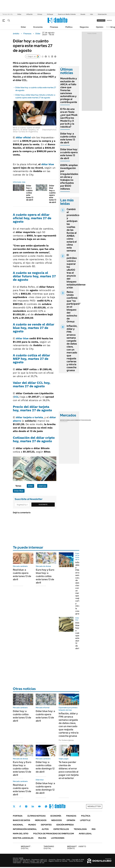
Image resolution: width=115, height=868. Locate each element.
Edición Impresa (65, 825)
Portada (18, 816)
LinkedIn (33, 806)
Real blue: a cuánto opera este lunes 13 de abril (22, 575)
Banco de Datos (21, 820)
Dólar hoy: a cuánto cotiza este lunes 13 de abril (30, 193)
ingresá (109, 20)
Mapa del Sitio (21, 834)
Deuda (83, 14)
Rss (94, 829)
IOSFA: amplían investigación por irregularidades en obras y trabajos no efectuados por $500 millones (69, 177)
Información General (25, 829)
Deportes (46, 825)
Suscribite (43, 504)
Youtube (39, 806)
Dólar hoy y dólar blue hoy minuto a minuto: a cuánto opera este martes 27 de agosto (35, 96)
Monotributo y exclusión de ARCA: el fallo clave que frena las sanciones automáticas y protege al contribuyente (69, 90)
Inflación (29, 14)
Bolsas (70, 420)
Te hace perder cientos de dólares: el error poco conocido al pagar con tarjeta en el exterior (69, 770)
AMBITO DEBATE (77, 847)
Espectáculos (61, 829)
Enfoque (50, 14)
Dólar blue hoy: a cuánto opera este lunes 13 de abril (53, 194)
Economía (38, 27)
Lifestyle (85, 820)
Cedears (87, 420)
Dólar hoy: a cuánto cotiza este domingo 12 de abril (45, 767)
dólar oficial (23, 137)
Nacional (18, 825)
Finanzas (54, 27)
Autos (45, 829)
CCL (16, 397)
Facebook (20, 806)
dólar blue (47, 164)
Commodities (79, 420)
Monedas (64, 420)
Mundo (32, 825)
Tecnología (80, 829)
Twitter (14, 806)
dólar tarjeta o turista (29, 417)
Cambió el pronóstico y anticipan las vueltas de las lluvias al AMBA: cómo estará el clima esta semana (73, 230)
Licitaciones (58, 838)
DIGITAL (26, 847)
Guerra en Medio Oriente (67, 14)
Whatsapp (46, 806)
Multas (42, 838)
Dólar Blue (19, 491)
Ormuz (40, 14)
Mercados (41, 820)
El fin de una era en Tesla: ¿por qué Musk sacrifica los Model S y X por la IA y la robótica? (69, 118)
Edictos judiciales (23, 838)
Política (69, 27)
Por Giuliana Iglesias (66, 740)
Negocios (84, 27)
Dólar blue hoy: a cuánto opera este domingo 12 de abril (45, 788)
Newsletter (109, 27)
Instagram (26, 806)
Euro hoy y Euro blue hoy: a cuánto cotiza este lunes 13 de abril (45, 576)
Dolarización (102, 14)
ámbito (16, 34)
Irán (91, 14)
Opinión (100, 27)
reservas (42, 486)
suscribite (101, 20)
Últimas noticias (36, 816)
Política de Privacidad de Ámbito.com (54, 834)
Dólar (19, 14)
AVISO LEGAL (85, 834)
